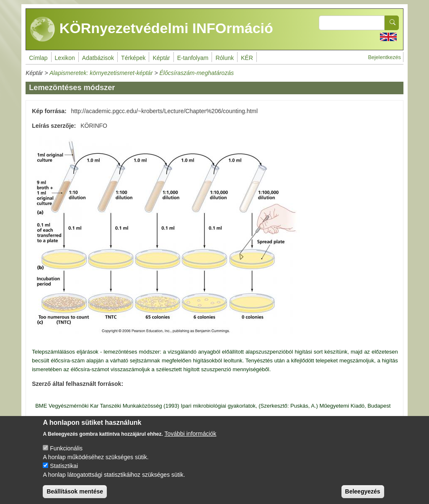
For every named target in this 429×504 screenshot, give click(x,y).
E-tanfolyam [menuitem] (193, 58)
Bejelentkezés (384, 57)
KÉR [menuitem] (247, 58)
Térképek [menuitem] (133, 58)
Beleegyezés (363, 496)
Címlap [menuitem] (38, 58)
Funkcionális (66, 453)
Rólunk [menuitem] (225, 58)
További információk (191, 438)
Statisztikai (64, 470)
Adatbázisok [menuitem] (98, 58)
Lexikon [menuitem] (65, 58)
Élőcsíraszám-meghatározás (197, 73)
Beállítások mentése (75, 496)
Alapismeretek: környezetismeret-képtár (101, 73)
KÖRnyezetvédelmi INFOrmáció (152, 29)
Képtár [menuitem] (161, 58)
